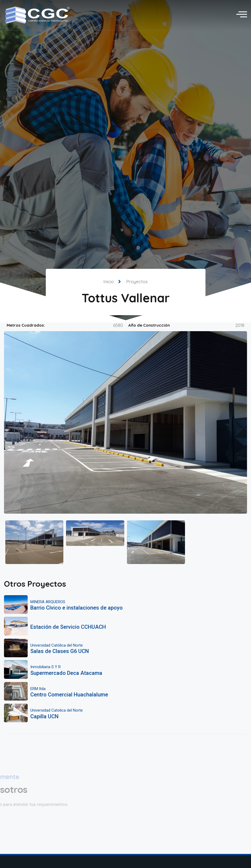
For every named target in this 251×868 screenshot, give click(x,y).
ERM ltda (38, 689)
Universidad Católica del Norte (57, 645)
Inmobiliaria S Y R (46, 667)
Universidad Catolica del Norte (57, 710)
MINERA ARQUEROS (48, 602)
